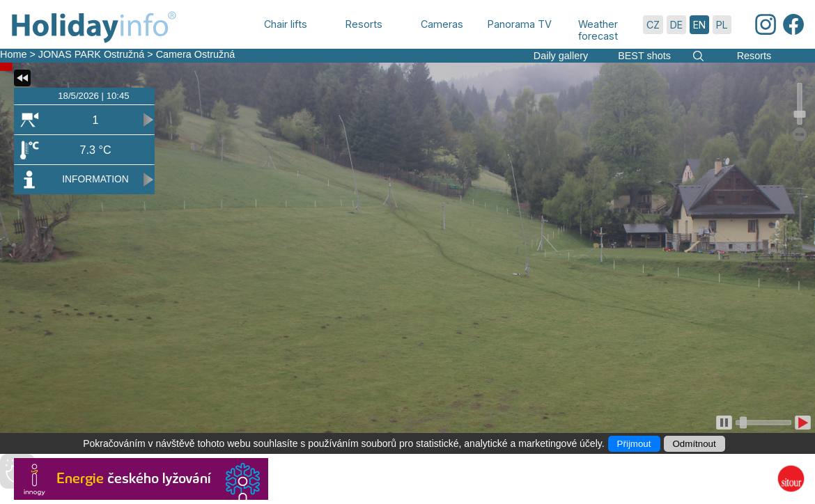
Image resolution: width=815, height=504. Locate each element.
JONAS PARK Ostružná (91, 54)
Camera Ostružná (196, 54)
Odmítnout (694, 444)
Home (13, 54)
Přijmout (634, 444)
